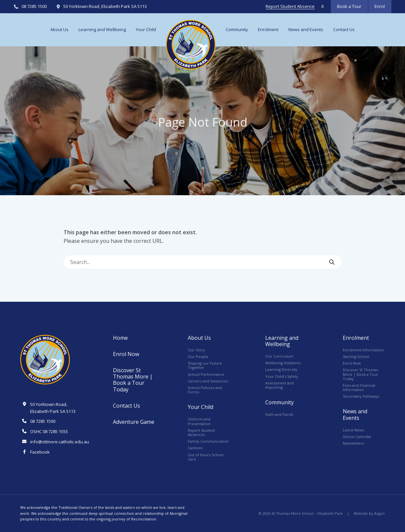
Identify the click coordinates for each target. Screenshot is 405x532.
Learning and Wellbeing (102, 29)
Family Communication (208, 441)
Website (361, 513)
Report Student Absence (290, 7)
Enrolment (268, 29)
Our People (198, 356)
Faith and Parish (279, 414)
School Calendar (357, 437)
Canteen (195, 448)
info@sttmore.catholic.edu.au (60, 442)
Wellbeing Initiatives (283, 363)
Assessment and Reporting (279, 385)
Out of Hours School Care (206, 457)
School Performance (206, 374)
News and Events (306, 29)
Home (120, 338)
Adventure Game (134, 422)
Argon (380, 513)
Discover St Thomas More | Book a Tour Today (133, 380)
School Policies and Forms (205, 390)
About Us (59, 29)
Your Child (146, 29)
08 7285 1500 (34, 7)
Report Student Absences (201, 432)
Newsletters (353, 443)
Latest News (353, 430)
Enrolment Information (363, 350)
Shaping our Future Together (205, 365)
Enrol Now (126, 354)
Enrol (380, 6)
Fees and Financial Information (359, 387)
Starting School (356, 356)
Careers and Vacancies (208, 381)
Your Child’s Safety (282, 376)
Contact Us (344, 29)
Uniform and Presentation (199, 421)
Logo (191, 45)
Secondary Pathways (361, 396)
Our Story (196, 350)
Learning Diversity (281, 369)
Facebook (40, 452)
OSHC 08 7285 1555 (49, 431)
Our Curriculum (279, 356)
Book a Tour (349, 6)
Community (237, 29)
